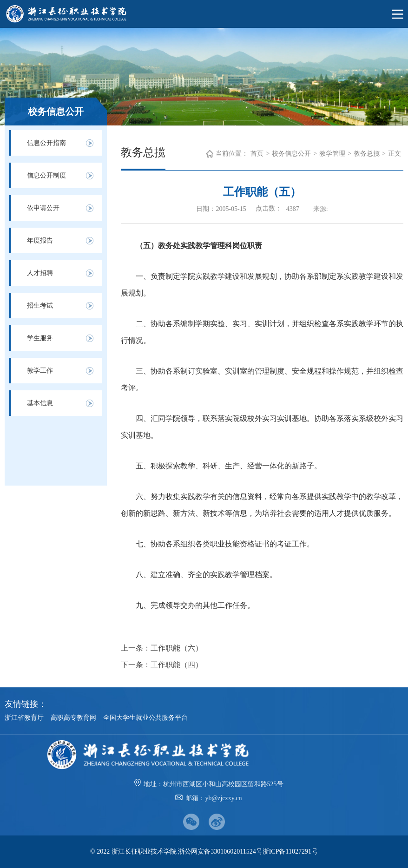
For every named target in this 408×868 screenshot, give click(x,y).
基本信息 (40, 403)
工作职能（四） (177, 665)
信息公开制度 (46, 175)
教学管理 (332, 154)
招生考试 (40, 306)
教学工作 (40, 371)
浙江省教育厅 (24, 718)
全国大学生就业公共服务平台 (145, 718)
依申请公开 (43, 208)
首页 (257, 154)
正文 (395, 154)
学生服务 (40, 338)
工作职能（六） (177, 648)
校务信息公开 (291, 154)
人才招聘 (40, 273)
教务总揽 (367, 154)
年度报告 (40, 240)
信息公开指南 (46, 143)
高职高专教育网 (73, 718)
